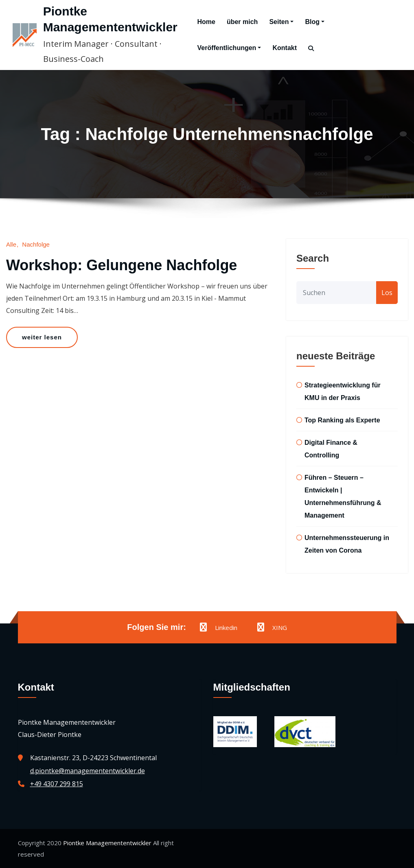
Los (387, 293)
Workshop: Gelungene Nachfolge (122, 265)
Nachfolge (36, 244)
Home (206, 22)
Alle (11, 244)
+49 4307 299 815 (57, 784)
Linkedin (219, 627)
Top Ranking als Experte (342, 420)
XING (272, 627)
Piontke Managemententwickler (107, 843)
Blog (315, 22)
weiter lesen (42, 337)
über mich (242, 22)
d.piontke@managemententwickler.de (88, 771)
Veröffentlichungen (229, 48)
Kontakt (285, 48)
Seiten (281, 22)
